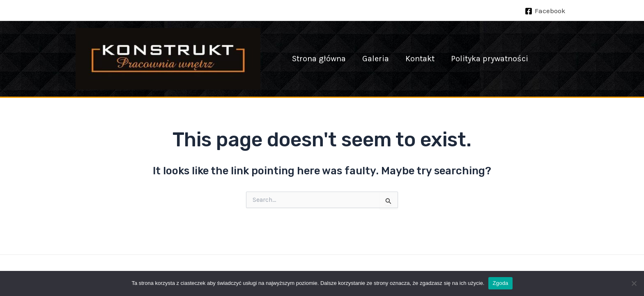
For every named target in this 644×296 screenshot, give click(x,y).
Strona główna (319, 59)
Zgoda (500, 283)
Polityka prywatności (490, 59)
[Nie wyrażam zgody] (634, 283)
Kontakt (420, 59)
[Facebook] (545, 11)
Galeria (376, 59)
